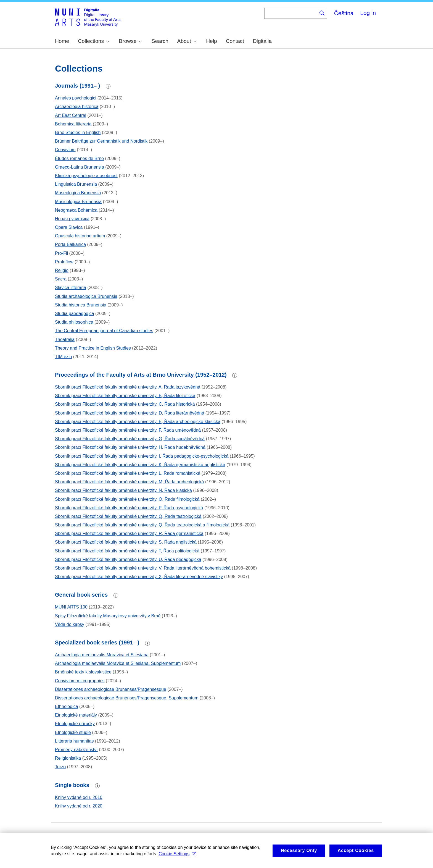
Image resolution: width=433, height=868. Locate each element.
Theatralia (65, 339)
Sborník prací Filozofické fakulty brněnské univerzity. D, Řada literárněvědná (130, 413)
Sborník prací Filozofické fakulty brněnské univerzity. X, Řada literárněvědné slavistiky (139, 577)
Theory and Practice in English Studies (93, 348)
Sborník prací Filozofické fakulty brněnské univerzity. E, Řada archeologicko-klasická (138, 422)
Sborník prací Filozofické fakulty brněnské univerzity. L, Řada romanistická (128, 473)
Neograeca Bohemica (76, 210)
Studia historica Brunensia (81, 305)
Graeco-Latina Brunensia (80, 167)
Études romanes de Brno (79, 158)
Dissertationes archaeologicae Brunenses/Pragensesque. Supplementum (127, 698)
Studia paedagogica (74, 314)
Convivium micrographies (80, 681)
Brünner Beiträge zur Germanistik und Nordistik (101, 141)
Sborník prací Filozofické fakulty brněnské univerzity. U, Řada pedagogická (128, 559)
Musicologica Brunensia (78, 202)
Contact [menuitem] (235, 41)
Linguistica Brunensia (76, 184)
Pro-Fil (61, 253)
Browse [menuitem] (130, 41)
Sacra (61, 279)
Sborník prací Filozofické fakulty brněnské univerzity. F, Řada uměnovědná (128, 430)
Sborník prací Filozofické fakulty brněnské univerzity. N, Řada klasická (123, 490)
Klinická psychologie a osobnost (86, 176)
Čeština (344, 13)
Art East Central (71, 115)
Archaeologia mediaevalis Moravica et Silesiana (102, 655)
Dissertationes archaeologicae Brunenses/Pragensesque (111, 689)
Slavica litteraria (71, 288)
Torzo (60, 767)
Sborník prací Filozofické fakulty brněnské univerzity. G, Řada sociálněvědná (130, 439)
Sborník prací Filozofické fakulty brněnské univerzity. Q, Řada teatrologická (128, 516)
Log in (368, 13)
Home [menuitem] (62, 41)
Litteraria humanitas (74, 741)
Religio (62, 270)
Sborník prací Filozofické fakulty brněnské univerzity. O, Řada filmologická (127, 499)
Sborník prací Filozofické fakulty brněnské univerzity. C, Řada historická (125, 404)
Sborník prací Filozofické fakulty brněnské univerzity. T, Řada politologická (127, 551)
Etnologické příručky (75, 724)
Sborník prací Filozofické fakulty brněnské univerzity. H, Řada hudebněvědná (130, 447)
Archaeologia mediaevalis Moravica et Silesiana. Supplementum (118, 663)
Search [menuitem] (160, 41)
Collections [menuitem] (94, 41)
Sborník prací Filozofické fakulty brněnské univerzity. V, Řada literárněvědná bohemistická (143, 568)
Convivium (65, 150)
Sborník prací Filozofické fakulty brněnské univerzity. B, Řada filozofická (125, 396)
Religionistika (68, 758)
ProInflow (64, 262)
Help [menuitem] (211, 41)
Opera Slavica (69, 227)
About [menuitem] (187, 41)
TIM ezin (63, 357)
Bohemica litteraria (73, 124)
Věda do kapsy (70, 624)
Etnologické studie (73, 732)
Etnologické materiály (76, 715)
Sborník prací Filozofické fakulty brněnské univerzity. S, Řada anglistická (126, 542)
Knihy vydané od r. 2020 (79, 806)
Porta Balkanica (70, 244)
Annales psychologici (76, 98)
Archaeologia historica (77, 107)
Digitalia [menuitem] (262, 41)
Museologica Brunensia (78, 193)
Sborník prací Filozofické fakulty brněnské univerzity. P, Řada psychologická (129, 508)
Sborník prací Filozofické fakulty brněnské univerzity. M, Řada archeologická (130, 482)
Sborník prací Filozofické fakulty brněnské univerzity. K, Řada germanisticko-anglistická (140, 465)
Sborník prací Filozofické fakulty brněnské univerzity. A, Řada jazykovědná (128, 387)
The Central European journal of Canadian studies (104, 331)
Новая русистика (72, 219)
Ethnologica (67, 706)
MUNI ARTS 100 (71, 607)
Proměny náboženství (76, 750)
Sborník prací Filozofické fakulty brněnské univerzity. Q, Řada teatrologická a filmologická (142, 525)
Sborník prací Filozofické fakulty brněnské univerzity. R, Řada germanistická (129, 533)
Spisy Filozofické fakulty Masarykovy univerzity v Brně (108, 616)
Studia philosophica (74, 322)
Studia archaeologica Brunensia (86, 296)
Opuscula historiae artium (80, 236)
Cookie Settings (177, 859)
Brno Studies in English (78, 133)
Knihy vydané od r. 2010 (79, 797)
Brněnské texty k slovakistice (83, 672)
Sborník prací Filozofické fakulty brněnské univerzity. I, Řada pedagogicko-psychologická (142, 456)
